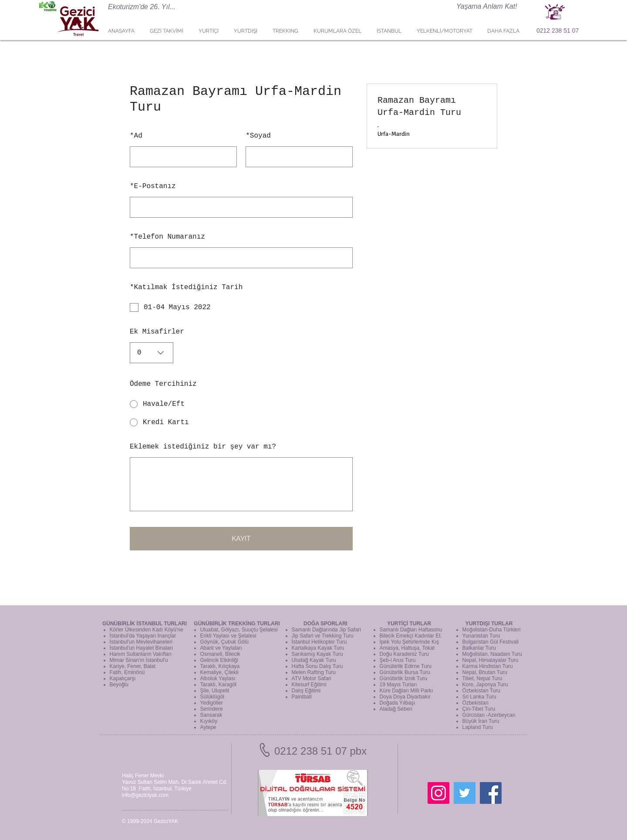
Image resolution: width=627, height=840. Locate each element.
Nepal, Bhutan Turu (485, 672)
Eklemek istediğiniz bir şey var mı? (203, 447)
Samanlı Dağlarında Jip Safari (326, 630)
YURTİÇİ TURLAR (409, 624)
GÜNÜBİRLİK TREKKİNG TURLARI (237, 624)
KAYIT (241, 538)
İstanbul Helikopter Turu (319, 642)
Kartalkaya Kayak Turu (318, 648)
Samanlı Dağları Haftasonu (411, 630)
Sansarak (211, 715)
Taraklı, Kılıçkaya (220, 666)
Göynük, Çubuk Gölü (224, 642)
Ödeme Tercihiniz (163, 384)
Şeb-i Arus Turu (398, 660)
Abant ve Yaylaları (221, 648)
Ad (136, 136)
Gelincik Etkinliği (219, 660)
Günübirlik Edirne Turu (406, 666)
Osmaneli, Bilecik (220, 654)
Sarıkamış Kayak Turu (317, 654)
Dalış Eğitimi (306, 691)
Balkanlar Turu (479, 648)
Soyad (258, 136)
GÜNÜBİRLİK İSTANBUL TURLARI (145, 624)
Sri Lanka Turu (479, 697)
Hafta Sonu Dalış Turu (317, 666)
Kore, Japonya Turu (485, 685)
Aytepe (208, 727)
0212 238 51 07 (558, 30)
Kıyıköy (209, 721)
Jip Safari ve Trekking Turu (323, 636)
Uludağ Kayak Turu (314, 660)
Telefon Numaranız (167, 237)
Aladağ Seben (396, 709)
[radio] (241, 404)
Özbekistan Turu (481, 691)
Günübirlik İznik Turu (403, 678)
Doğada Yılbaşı (398, 703)
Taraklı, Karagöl (218, 685)
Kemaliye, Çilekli (219, 672)
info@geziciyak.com (145, 795)
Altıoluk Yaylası (218, 678)
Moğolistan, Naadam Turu (492, 654)
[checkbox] (241, 307)
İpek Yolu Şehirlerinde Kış (410, 642)
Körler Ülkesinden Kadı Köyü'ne (147, 630)
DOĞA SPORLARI (325, 624)
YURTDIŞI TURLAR (489, 624)
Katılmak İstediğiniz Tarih (186, 287)
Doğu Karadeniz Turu (404, 654)
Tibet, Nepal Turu (482, 678)
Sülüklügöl (212, 697)
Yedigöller (212, 703)
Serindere (212, 709)
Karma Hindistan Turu (488, 666)
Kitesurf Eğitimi (309, 685)
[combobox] (152, 353)
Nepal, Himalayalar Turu (490, 660)
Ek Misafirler (157, 332)
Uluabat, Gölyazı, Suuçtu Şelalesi (239, 630)
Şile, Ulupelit (215, 691)
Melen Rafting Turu (314, 672)
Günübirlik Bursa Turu (405, 672)
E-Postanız (153, 186)
